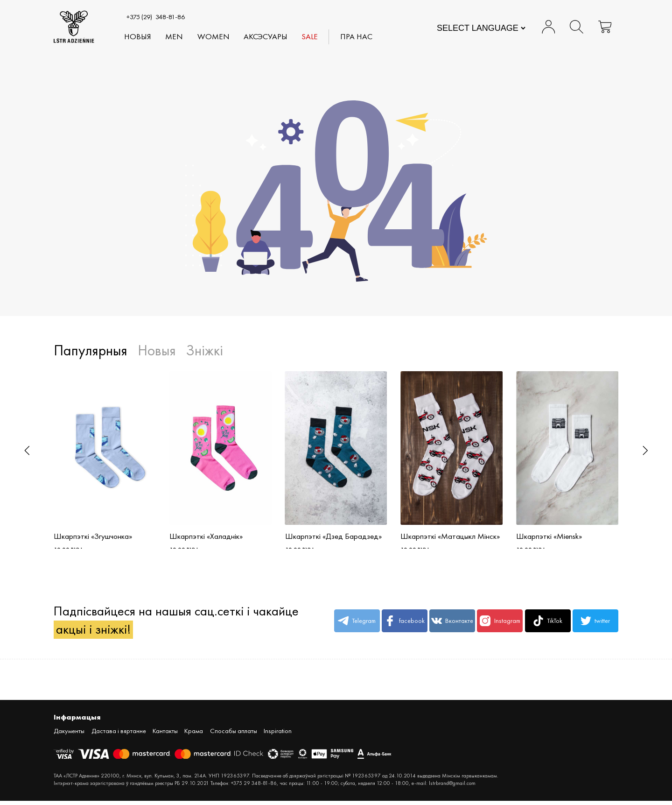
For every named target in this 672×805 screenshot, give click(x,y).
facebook (404, 625)
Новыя (138, 37)
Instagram (500, 625)
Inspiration (278, 735)
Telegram (357, 625)
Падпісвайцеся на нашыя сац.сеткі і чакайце (176, 625)
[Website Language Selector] (481, 28)
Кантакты (165, 735)
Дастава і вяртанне (119, 735)
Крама (194, 735)
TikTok (548, 625)
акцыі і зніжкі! (93, 633)
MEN (175, 37)
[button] (27, 451)
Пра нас (357, 37)
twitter (595, 625)
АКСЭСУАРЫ (266, 37)
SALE (310, 37)
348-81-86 (156, 17)
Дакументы (69, 735)
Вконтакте (452, 625)
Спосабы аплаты (234, 735)
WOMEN (213, 37)
